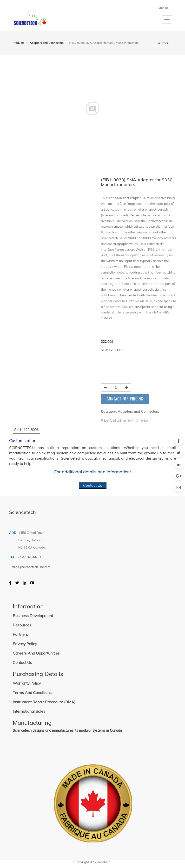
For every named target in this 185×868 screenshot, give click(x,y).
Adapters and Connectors (47, 43)
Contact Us (93, 485)
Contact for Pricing (125, 399)
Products (18, 43)
